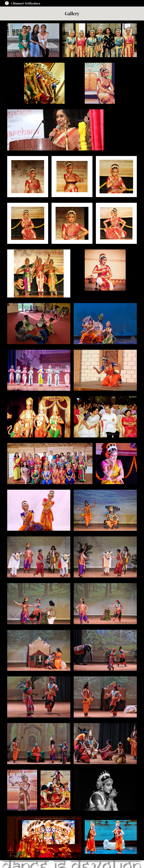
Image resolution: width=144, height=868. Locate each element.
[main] (72, 13)
